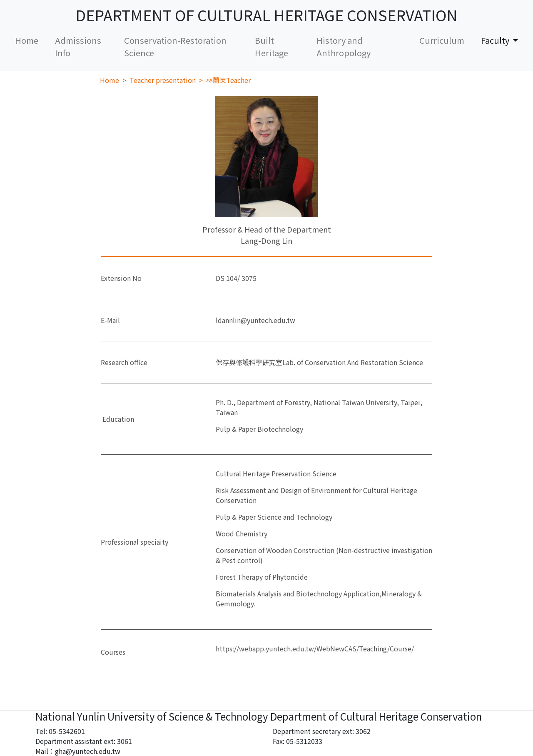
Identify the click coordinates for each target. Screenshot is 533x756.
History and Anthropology (344, 46)
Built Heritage (271, 46)
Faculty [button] (496, 40)
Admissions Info (78, 46)
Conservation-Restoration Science (175, 46)
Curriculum (442, 40)
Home (31, 40)
